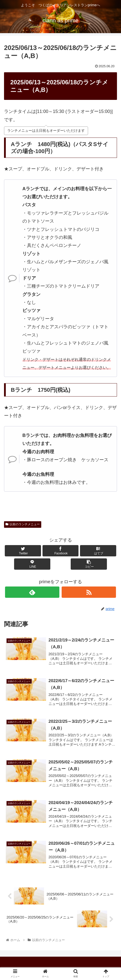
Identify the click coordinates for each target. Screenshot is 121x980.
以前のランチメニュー (23, 524)
